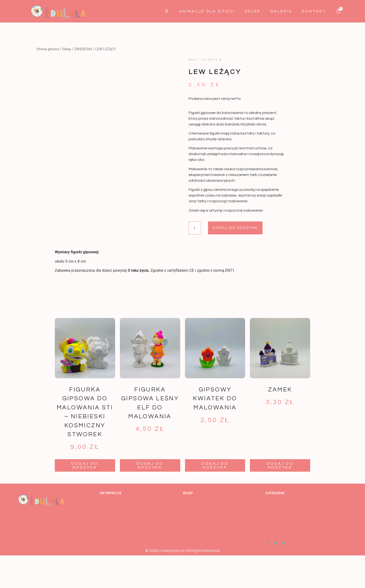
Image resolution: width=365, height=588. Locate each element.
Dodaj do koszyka (241, 228)
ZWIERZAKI (83, 49)
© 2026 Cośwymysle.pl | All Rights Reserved (183, 583)
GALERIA (281, 11)
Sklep (253, 11)
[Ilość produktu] (196, 228)
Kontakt (314, 11)
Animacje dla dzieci (207, 11)
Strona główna (48, 49)
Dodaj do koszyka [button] (85, 498)
